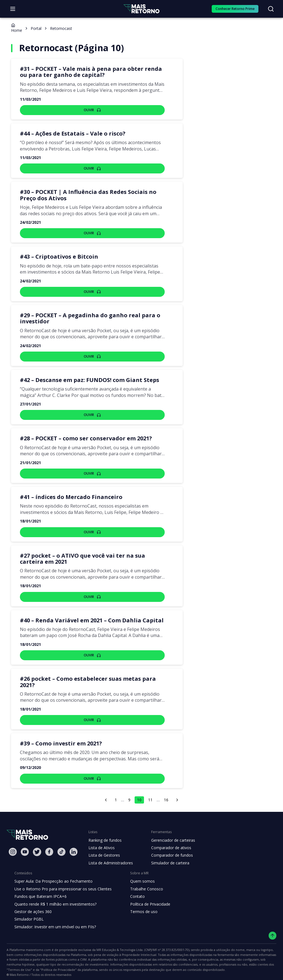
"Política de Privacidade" (220, 959)
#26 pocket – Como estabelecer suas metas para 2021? (92, 679)
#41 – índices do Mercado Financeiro (68, 497)
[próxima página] (178, 794)
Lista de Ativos (101, 842)
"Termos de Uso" (185, 959)
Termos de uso (139, 906)
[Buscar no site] (271, 9)
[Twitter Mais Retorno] (37, 846)
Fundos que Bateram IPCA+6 (40, 890)
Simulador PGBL (29, 913)
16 (167, 794)
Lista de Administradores (110, 857)
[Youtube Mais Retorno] (25, 846)
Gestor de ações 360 (32, 906)
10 (139, 794)
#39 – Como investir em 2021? (59, 737)
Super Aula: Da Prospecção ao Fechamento (52, 875)
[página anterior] (105, 794)
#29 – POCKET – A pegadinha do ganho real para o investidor (87, 318)
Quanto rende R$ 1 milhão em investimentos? (54, 898)
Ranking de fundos (105, 834)
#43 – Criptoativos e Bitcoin (56, 257)
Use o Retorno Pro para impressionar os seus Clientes (61, 883)
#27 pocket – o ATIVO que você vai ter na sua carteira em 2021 (90, 559)
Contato (133, 890)
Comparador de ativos (168, 842)
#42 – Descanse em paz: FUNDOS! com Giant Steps (87, 380)
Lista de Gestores (104, 849)
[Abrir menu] (13, 9)
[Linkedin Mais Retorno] (74, 846)
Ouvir (92, 110)
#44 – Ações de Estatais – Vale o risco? (71, 134)
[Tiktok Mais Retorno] (61, 846)
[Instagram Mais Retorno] (13, 846)
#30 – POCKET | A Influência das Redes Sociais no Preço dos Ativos (86, 195)
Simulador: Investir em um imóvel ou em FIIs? (54, 921)
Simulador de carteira (167, 857)
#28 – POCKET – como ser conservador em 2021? (85, 438)
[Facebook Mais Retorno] (49, 846)
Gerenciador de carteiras (170, 834)
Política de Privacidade (146, 898)
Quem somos (138, 875)
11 (150, 794)
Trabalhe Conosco (142, 883)
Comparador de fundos (169, 849)
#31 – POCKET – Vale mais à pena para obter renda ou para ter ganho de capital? (91, 72)
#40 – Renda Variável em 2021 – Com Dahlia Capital (87, 620)
